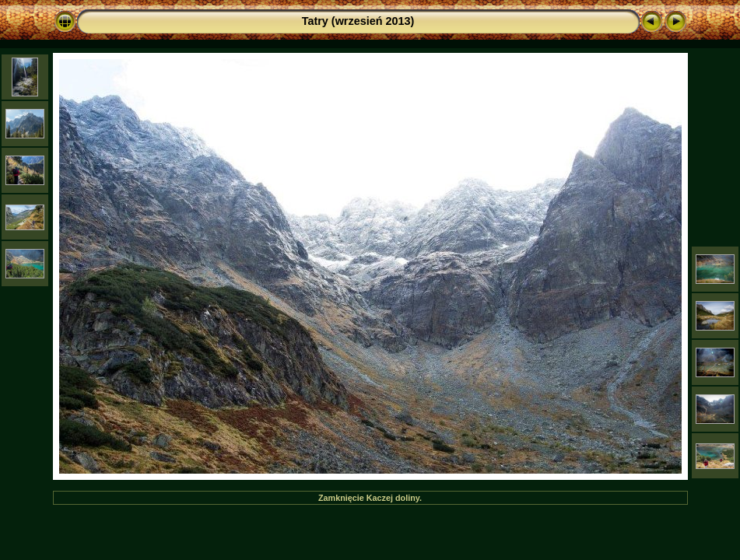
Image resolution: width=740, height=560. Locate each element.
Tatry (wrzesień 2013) (358, 21)
